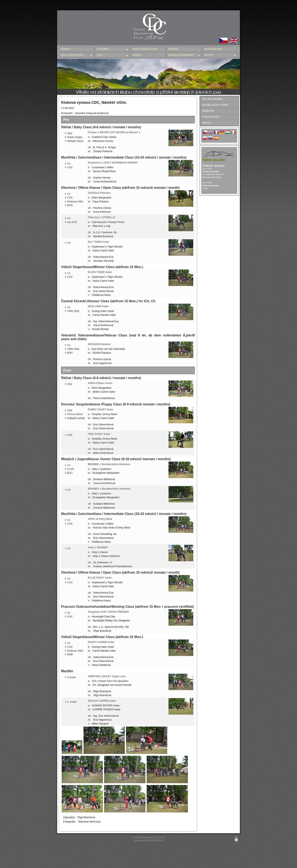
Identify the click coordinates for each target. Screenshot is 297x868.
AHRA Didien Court (100, 383)
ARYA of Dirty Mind (100, 519)
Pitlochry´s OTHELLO (102, 217)
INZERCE (173, 49)
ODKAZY (137, 55)
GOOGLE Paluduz (99, 193)
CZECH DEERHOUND (76, 55)
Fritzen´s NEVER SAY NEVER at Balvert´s (114, 132)
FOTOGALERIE (211, 117)
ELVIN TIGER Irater (100, 272)
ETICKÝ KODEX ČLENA (145, 49)
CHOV (111, 55)
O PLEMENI (111, 49)
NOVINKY (66, 49)
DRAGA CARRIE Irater (102, 701)
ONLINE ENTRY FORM (215, 105)
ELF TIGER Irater (99, 242)
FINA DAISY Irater (99, 434)
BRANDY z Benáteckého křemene (109, 489)
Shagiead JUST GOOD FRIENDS (108, 612)
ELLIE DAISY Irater (100, 578)
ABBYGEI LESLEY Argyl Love (107, 676)
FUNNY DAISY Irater (101, 409)
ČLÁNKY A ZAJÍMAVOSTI (183, 55)
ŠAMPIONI (208, 111)
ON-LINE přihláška (212, 99)
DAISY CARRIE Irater (101, 642)
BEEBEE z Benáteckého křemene (109, 464)
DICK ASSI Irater (98, 306)
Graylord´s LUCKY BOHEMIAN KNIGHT (113, 163)
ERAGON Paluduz (99, 344)
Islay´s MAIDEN (98, 547)
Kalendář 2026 (213, 49)
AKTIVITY (219, 55)
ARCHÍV (207, 123)
